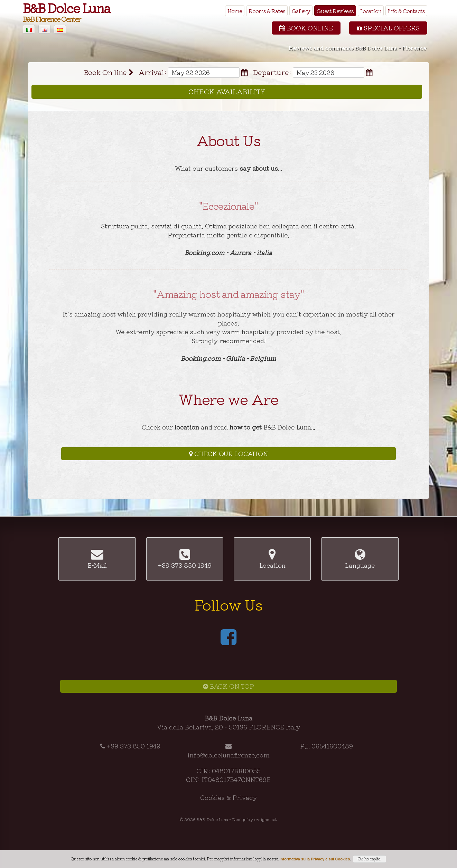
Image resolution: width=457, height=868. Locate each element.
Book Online (306, 28)
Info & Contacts (406, 11)
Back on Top (228, 686)
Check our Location (228, 453)
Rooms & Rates (267, 11)
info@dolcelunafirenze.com (228, 755)
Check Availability (227, 91)
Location (371, 11)
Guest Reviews (335, 11)
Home (235, 11)
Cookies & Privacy (228, 797)
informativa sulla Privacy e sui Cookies (315, 859)
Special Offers (388, 28)
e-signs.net (265, 819)
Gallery (301, 11)
